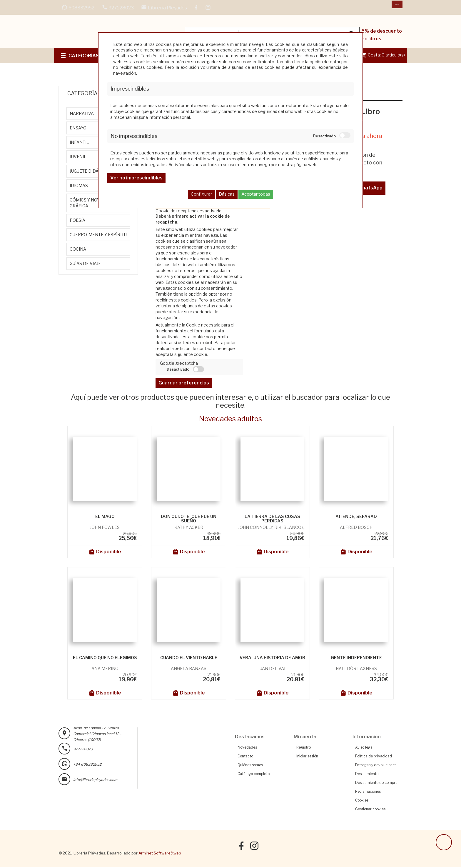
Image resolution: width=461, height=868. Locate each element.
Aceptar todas (256, 194)
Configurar (201, 194)
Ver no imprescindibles (136, 178)
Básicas (227, 194)
